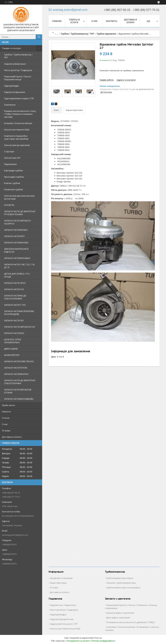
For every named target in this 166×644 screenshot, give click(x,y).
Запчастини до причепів (17, 145)
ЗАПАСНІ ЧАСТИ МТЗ (14, 236)
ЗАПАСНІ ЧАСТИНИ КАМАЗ (17, 258)
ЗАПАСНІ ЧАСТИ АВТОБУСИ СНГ (20, 327)
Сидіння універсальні (15, 64)
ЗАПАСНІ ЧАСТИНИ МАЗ (16, 230)
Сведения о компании (61, 578)
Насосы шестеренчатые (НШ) (65, 629)
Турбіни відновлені (106, 34)
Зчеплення (10, 105)
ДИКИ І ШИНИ (11, 349)
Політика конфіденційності (103, 641)
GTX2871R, (9, 205)
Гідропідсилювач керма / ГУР (19, 98)
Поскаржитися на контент (78, 641)
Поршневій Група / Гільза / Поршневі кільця (18, 78)
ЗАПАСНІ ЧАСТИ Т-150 (15, 305)
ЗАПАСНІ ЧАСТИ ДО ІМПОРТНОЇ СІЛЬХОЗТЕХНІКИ (20, 382)
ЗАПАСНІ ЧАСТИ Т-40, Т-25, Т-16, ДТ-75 (19, 266)
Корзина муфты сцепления (120, 613)
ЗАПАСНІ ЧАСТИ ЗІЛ (14, 320)
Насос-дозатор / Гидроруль (18, 70)
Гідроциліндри (11, 86)
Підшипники (10, 164)
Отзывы (6, 431)
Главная (57, 21)
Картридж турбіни (13, 170)
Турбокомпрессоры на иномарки (123, 588)
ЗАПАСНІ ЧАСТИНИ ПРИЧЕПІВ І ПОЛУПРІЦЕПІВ (19, 313)
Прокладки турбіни (14, 177)
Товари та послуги (11, 48)
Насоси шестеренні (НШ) (17, 130)
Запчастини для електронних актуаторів (19, 197)
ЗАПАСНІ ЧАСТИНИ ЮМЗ (16, 243)
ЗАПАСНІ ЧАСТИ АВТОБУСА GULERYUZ (17, 222)
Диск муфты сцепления (118, 618)
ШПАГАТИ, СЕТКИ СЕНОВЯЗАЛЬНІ (13, 341)
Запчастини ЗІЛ (12, 158)
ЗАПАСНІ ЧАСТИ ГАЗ (14, 289)
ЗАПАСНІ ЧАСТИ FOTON (16, 368)
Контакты (112, 21)
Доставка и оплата (12, 437)
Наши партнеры (58, 583)
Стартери (9, 151)
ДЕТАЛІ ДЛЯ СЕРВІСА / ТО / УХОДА (17, 275)
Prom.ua (98, 638)
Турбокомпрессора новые (120, 578)
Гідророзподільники (15, 92)
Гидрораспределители (62, 619)
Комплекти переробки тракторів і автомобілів (16, 137)
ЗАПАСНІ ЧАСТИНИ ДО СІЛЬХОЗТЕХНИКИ (15, 297)
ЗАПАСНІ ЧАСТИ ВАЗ (14, 333)
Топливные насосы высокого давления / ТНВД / (131, 622)
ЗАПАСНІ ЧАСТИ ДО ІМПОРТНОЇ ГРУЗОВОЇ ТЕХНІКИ (20, 213)
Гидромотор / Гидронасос (63, 605)
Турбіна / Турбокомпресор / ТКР (18, 56)
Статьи (6, 418)
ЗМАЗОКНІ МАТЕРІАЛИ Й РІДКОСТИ (16, 250)
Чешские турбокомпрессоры (121, 583)
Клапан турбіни (12, 183)
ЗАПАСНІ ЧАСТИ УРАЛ (15, 283)
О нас (5, 424)
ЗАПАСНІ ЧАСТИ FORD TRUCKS (19, 361)
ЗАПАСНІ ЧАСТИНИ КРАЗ (16, 374)
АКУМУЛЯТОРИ (12, 355)
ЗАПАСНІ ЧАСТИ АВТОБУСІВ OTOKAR (18, 391)
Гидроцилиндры (58, 614)
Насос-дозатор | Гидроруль (64, 610)
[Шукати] (39, 37)
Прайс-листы (9, 405)
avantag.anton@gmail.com (15, 535)
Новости (6, 412)
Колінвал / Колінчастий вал (18, 123)
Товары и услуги (74, 21)
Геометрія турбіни (13, 189)
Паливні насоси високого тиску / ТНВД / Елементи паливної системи (20, 114)
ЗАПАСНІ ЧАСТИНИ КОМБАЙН (19, 399)
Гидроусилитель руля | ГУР (64, 624)
